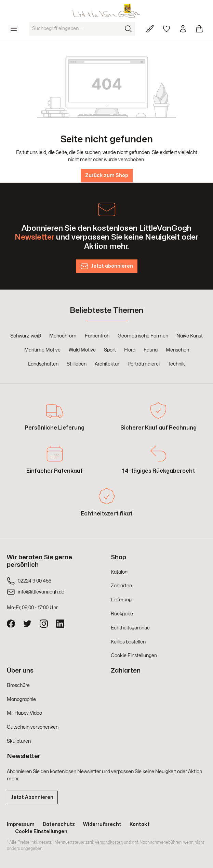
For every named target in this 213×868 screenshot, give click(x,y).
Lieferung (121, 600)
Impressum (21, 824)
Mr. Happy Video (24, 713)
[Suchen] (128, 29)
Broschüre (18, 685)
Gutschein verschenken (33, 727)
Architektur (107, 364)
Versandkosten (109, 842)
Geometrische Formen (143, 336)
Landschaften (43, 364)
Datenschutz (59, 824)
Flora (130, 350)
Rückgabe (122, 614)
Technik (176, 364)
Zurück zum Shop (107, 175)
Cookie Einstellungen (134, 656)
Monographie (21, 699)
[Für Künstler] (150, 29)
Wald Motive (82, 350)
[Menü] (14, 29)
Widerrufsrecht (102, 824)
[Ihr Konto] (183, 29)
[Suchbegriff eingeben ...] (75, 29)
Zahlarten (121, 586)
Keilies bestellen (128, 642)
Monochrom (63, 336)
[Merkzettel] (167, 29)
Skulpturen (19, 741)
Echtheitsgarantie (130, 628)
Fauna (151, 350)
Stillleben (77, 364)
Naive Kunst (190, 336)
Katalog (119, 572)
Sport (110, 350)
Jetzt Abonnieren (32, 797)
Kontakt (140, 824)
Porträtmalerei (144, 364)
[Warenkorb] (199, 29)
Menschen (177, 350)
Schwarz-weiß (26, 336)
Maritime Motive (42, 350)
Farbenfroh (97, 336)
